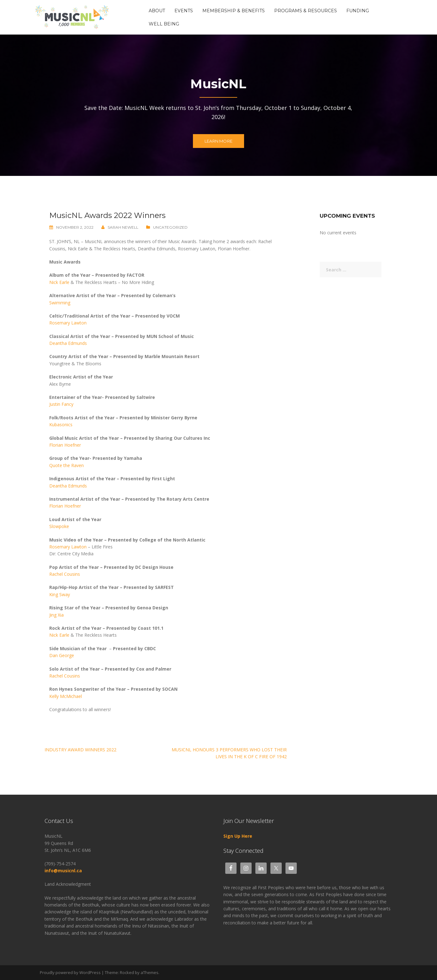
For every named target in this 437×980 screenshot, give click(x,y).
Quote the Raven (67, 465)
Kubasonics (61, 425)
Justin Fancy (61, 404)
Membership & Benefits (234, 11)
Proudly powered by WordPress (70, 972)
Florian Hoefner (65, 445)
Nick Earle (59, 282)
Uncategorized (170, 227)
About (157, 11)
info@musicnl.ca (64, 871)
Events (184, 11)
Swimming (60, 303)
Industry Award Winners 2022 (80, 750)
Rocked (127, 972)
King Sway (60, 594)
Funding (358, 11)
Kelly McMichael (66, 696)
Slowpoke (59, 526)
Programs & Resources (306, 11)
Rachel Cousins (65, 574)
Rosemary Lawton (68, 323)
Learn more (218, 141)
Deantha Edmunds (68, 343)
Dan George (62, 655)
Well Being (164, 24)
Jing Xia (56, 615)
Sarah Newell (123, 227)
